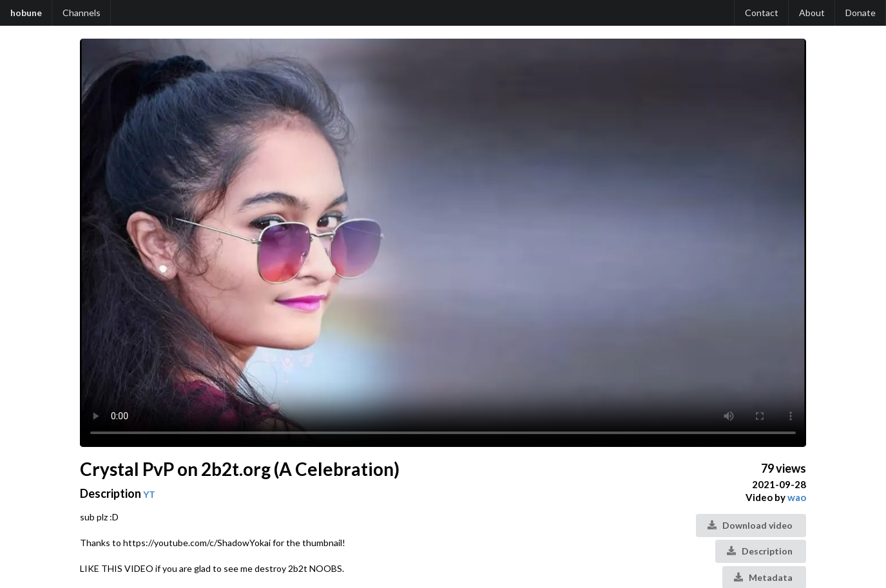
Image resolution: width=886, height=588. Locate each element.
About (812, 13)
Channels (82, 13)
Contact (762, 13)
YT (149, 494)
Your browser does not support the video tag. (443, 243)
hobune (26, 13)
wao (797, 497)
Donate (861, 13)
